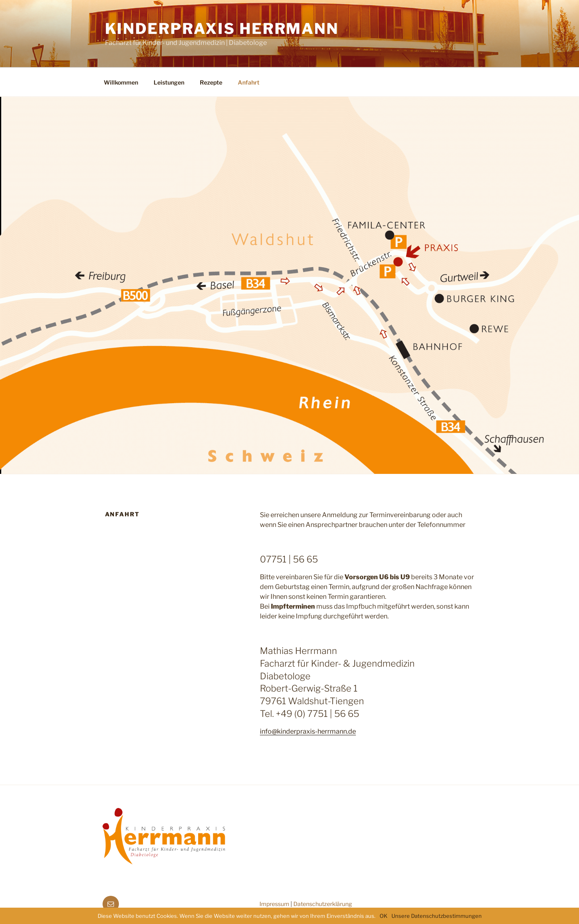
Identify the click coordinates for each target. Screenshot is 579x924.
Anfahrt (249, 82)
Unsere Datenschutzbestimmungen (437, 916)
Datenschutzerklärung (323, 904)
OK (383, 916)
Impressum (274, 904)
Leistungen (169, 82)
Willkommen (121, 82)
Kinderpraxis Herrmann (222, 29)
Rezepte (211, 82)
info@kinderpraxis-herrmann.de (308, 731)
